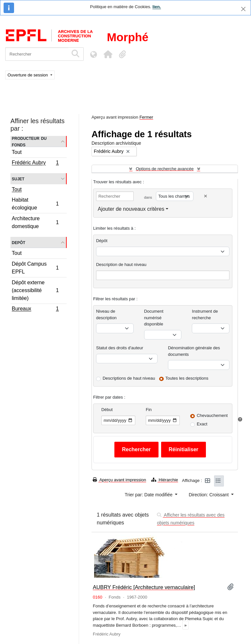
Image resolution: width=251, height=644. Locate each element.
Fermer (146, 117)
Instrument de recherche (205, 314)
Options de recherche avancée (165, 169)
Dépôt (102, 241)
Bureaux (35, 309)
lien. (157, 7)
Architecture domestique (35, 222)
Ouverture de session (28, 75)
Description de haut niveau (121, 264)
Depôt (18, 242)
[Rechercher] (37, 54)
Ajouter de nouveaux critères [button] (131, 209)
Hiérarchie (165, 480)
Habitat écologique (35, 204)
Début (107, 410)
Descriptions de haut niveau (129, 378)
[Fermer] (243, 9)
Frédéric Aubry (35, 163)
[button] (108, 54)
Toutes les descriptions (187, 378)
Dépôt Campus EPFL (35, 268)
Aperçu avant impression (119, 480)
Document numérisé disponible (154, 318)
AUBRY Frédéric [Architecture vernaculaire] (144, 587)
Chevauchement (212, 415)
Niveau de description (106, 314)
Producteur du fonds (29, 141)
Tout (17, 152)
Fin (149, 410)
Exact (202, 424)
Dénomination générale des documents (194, 351)
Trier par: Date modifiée (149, 495)
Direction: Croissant (209, 495)
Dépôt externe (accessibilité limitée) (35, 290)
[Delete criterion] (206, 196)
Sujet (18, 179)
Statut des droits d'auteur (120, 348)
